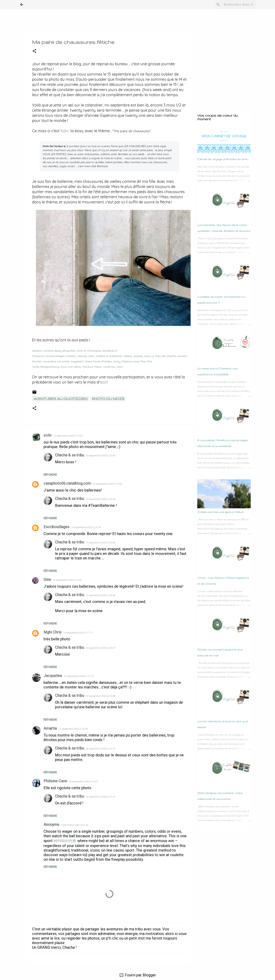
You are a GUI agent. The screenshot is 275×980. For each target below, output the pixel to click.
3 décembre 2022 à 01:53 (74, 824)
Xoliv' (65, 131)
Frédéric (71, 355)
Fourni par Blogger (138, 974)
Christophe (94, 350)
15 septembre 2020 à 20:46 (100, 541)
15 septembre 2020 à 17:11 (78, 631)
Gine (91, 355)
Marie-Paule (93, 360)
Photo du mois (108, 398)
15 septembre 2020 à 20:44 (100, 454)
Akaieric (37, 350)
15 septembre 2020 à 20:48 (100, 695)
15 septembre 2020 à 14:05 (107, 483)
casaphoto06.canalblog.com (67, 482)
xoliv (48, 434)
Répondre (50, 474)
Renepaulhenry (50, 366)
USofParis (109, 366)
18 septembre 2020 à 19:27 (83, 780)
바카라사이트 (65, 840)
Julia (147, 355)
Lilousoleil (63, 360)
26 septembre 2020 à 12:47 (100, 747)
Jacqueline (53, 675)
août (104, 381)
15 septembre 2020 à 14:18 (86, 526)
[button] (34, 51)
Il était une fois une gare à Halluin (220, 512)
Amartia (48, 350)
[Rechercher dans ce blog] (236, 5)
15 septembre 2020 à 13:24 (68, 435)
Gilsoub (82, 355)
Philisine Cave (130, 360)
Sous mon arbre (71, 366)
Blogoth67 (69, 350)
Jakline (127, 355)
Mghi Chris (53, 631)
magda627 (77, 360)
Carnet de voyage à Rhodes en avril (222, 159)
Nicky (117, 360)
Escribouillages (55, 355)
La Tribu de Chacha (163, 355)
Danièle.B (108, 350)
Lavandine (49, 360)
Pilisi (143, 360)
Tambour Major (92, 366)
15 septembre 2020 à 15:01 (67, 579)
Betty (58, 350)
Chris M (81, 350)
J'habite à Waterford (108, 355)
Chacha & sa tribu (70, 454)
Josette (138, 355)
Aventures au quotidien (60, 398)
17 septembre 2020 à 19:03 (73, 728)
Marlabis (107, 360)
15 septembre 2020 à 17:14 (78, 675)
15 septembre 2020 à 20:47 (100, 647)
